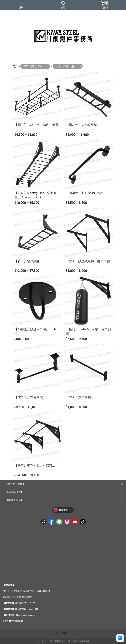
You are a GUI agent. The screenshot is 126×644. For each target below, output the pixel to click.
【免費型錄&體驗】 (14, 484)
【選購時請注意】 (13, 492)
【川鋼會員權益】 (13, 500)
